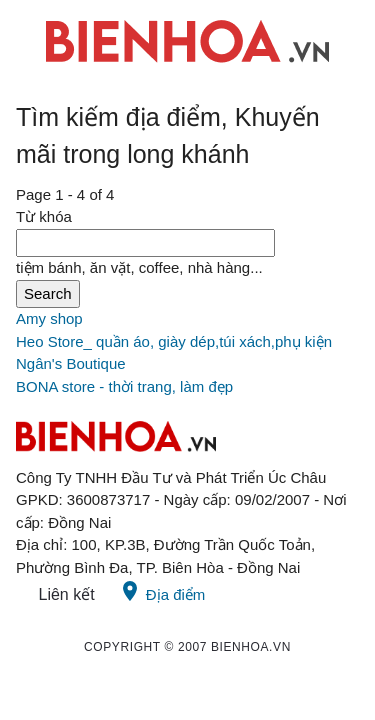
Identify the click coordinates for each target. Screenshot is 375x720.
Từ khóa (44, 216)
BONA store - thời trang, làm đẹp (124, 386)
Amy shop (49, 318)
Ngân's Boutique (71, 363)
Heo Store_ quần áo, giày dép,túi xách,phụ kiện (174, 341)
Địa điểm (162, 591)
